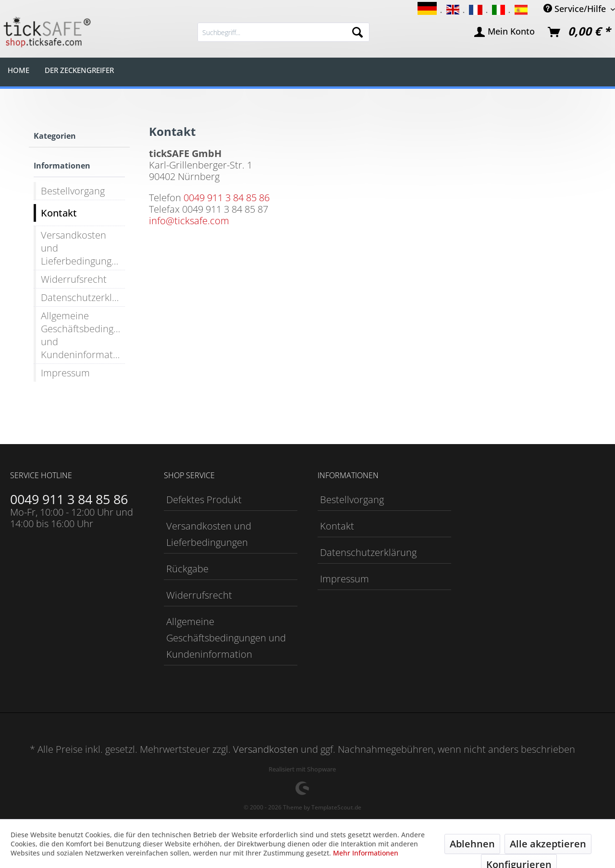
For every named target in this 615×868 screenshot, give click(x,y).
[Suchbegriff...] (283, 32)
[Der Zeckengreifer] (79, 70)
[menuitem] (283, 32)
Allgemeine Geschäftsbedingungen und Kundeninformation (83, 335)
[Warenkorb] (579, 32)
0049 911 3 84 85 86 (227, 198)
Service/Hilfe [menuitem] (576, 8)
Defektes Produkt (204, 500)
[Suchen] (357, 32)
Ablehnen (472, 844)
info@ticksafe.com (189, 221)
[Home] (18, 70)
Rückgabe (187, 569)
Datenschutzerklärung (83, 297)
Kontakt (59, 213)
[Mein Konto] (505, 32)
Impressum (65, 373)
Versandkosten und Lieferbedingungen (82, 248)
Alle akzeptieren (548, 844)
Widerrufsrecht (74, 279)
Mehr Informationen (366, 853)
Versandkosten (266, 749)
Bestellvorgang (73, 191)
